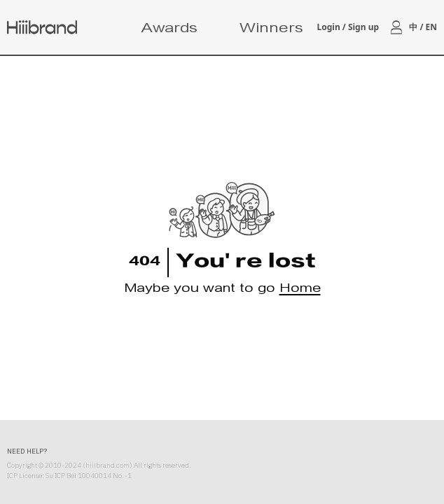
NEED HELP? (27, 451)
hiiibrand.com (107, 465)
